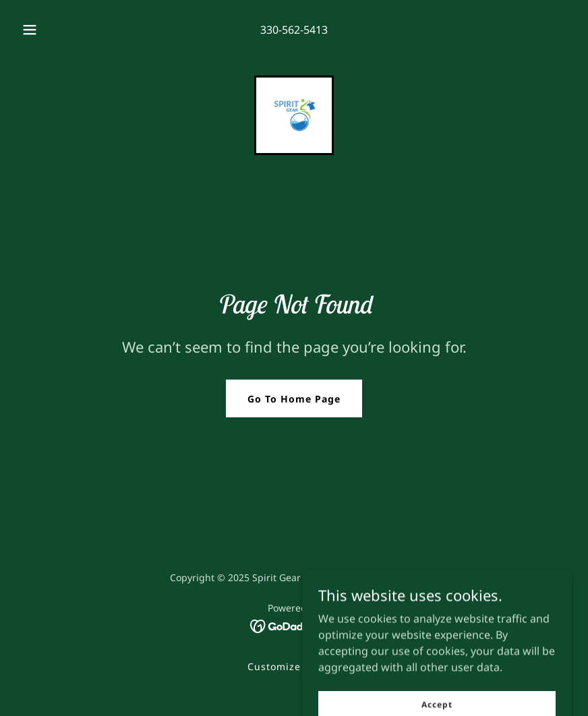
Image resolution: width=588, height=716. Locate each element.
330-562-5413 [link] (294, 30)
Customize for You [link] (294, 666)
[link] (294, 115)
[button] (41, 30)
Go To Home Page (294, 399)
